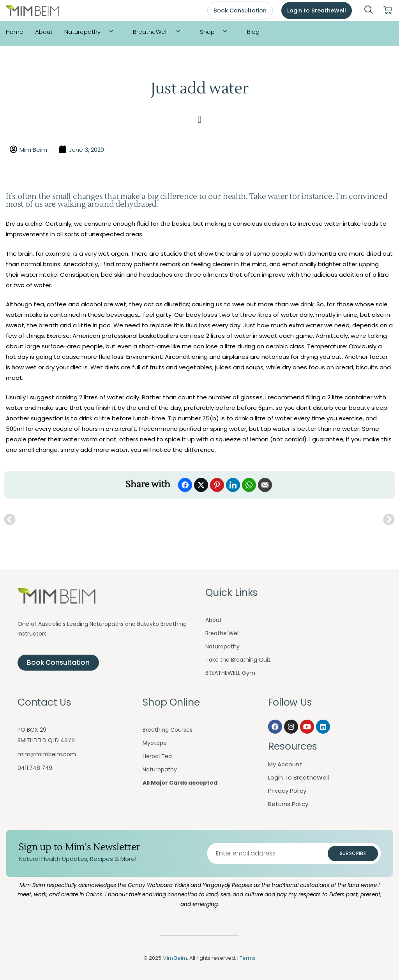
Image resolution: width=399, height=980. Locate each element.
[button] (199, 119)
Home (15, 32)
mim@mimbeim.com (47, 754)
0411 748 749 (35, 768)
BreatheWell (159, 32)
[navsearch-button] (369, 11)
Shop (216, 32)
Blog (253, 32)
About (44, 32)
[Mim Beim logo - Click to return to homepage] (33, 11)
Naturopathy (92, 32)
